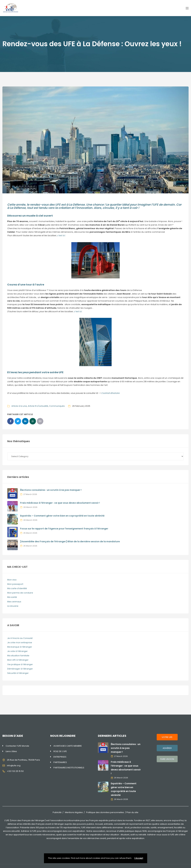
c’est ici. (61, 235)
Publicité (57, 812)
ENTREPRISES (60, 757)
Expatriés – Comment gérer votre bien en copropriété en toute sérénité (62, 516)
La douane (13, 606)
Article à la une (19, 406)
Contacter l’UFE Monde (17, 746)
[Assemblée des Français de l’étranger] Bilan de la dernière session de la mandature (70, 541)
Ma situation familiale (18, 656)
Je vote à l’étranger (17, 651)
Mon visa (12, 580)
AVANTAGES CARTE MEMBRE (68, 746)
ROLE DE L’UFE (60, 751)
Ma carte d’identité (17, 588)
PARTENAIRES (60, 762)
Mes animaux (14, 602)
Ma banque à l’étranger (20, 647)
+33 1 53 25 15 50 (15, 771)
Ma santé (12, 597)
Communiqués (57, 406)
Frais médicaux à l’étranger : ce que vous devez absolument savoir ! (60, 503)
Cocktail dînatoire (110, 393)
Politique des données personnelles (105, 812)
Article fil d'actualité (38, 406)
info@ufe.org (14, 766)
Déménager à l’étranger (20, 669)
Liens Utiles (11, 751)
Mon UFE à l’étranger (18, 660)
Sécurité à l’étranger (18, 673)
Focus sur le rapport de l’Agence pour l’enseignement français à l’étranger (64, 529)
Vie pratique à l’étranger (20, 664)
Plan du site (132, 812)
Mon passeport (15, 584)
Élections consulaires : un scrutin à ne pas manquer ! (51, 490)
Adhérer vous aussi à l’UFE (161, 835)
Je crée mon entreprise (20, 643)
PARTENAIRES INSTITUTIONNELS (69, 768)
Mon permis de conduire (20, 593)
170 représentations (70, 828)
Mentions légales (74, 812)
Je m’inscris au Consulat (20, 638)
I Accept (139, 858)
